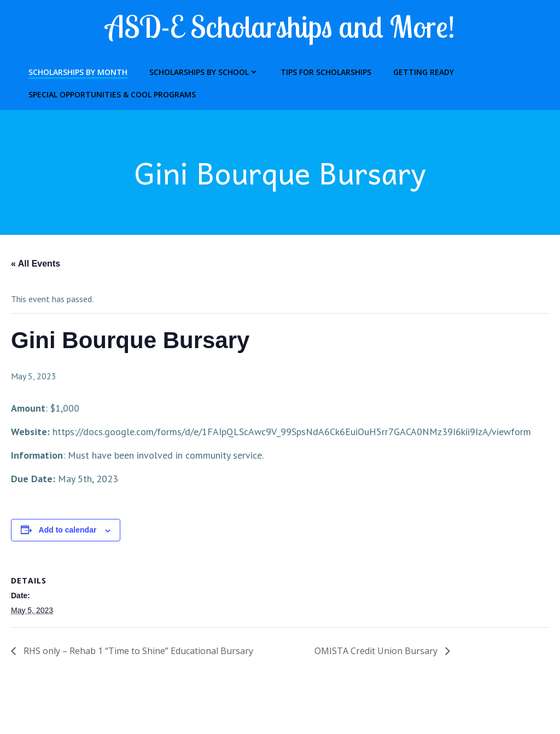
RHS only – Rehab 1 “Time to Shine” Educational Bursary (137, 651)
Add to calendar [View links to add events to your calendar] (68, 530)
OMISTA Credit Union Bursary (377, 651)
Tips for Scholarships (326, 72)
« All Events (36, 264)
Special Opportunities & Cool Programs (112, 94)
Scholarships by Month (78, 72)
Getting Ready (424, 72)
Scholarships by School (204, 72)
